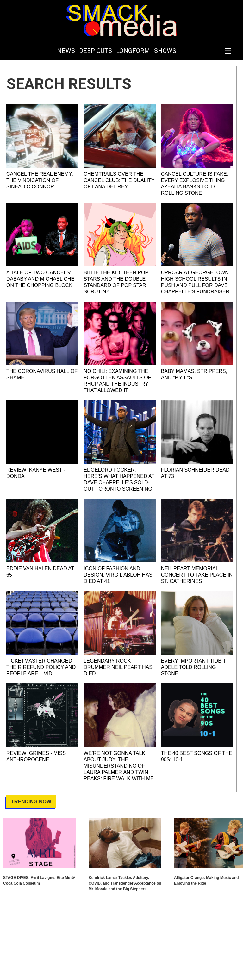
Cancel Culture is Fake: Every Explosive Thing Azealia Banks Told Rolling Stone (195, 183)
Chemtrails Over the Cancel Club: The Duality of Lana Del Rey (119, 180)
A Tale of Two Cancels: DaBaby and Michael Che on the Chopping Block (40, 279)
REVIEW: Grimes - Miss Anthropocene (36, 756)
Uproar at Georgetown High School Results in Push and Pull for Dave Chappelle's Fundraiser (195, 282)
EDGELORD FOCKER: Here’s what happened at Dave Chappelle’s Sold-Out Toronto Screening (119, 479)
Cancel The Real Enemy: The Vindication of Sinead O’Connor (40, 180)
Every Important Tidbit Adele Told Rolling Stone (193, 667)
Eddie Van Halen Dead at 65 (40, 572)
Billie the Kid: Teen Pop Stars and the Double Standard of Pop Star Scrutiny (116, 282)
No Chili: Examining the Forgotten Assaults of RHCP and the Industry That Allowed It (117, 381)
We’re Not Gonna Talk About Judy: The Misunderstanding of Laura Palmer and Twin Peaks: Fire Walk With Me (119, 766)
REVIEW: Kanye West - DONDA (36, 473)
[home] (121, 21)
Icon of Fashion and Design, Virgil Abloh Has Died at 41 (118, 575)
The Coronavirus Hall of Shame (42, 374)
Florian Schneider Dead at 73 (195, 473)
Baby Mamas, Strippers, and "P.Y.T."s (194, 374)
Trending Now (31, 802)
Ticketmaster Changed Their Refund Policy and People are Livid (41, 667)
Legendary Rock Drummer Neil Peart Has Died (118, 667)
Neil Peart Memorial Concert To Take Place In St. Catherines (197, 575)
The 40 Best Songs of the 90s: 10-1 (197, 756)
